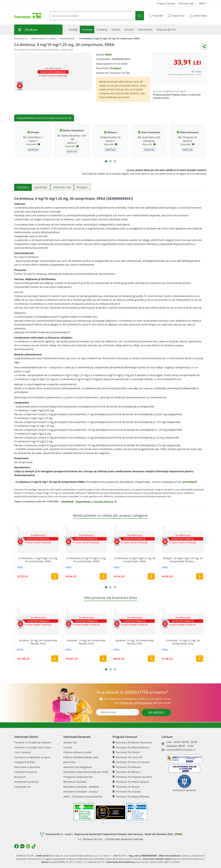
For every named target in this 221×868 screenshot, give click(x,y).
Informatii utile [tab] (62, 187)
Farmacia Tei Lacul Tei (127, 757)
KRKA (108, 54)
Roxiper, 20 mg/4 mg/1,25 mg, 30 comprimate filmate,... (183, 560)
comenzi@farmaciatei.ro (181, 750)
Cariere (68, 747)
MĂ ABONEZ (156, 713)
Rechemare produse (26, 782)
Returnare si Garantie (27, 767)
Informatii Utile (186, 3)
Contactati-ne (22, 787)
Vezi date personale (142, 703)
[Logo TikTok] (34, 846)
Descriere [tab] (23, 187)
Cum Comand (22, 752)
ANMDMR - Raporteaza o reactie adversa (89, 502)
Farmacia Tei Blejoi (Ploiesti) (131, 796)
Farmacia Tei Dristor (126, 752)
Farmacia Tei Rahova (127, 767)
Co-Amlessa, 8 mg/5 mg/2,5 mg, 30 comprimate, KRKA (134, 560)
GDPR (202, 3)
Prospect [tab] (82, 187)
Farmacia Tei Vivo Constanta (131, 762)
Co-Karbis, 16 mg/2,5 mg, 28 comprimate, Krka (183, 642)
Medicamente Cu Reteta (44, 38)
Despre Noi (70, 742)
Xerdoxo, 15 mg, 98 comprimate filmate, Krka (86, 642)
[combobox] (92, 16)
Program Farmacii (166, 3)
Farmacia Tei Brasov (126, 787)
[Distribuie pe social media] (204, 47)
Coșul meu (176, 15)
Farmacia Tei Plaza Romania (131, 747)
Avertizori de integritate (78, 767)
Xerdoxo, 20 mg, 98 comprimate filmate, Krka (38, 642)
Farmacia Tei (21, 38)
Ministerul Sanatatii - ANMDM (81, 787)
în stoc (198, 72)
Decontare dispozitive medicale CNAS (86, 772)
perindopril (190, 482)
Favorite (156, 16)
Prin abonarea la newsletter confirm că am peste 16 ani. (137, 699)
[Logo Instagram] (28, 846)
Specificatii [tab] (41, 187)
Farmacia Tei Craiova (127, 791)
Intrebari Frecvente (26, 772)
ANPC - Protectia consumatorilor (83, 796)
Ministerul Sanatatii (75, 782)
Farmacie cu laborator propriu (32, 757)
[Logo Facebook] (16, 846)
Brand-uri (20, 777)
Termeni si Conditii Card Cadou (33, 747)
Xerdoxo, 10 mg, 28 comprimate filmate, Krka (134, 642)
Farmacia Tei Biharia (126, 772)
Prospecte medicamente (78, 777)
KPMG (178, 834)
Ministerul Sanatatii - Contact (81, 791)
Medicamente (67, 38)
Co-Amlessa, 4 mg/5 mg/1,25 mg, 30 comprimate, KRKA (38, 560)
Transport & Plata (25, 762)
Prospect (116, 68)
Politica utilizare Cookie (77, 752)
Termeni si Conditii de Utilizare (33, 742)
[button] (106, 161)
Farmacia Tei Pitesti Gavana (131, 782)
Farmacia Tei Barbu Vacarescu (132, 742)
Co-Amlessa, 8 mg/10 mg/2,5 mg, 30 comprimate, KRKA (86, 560)
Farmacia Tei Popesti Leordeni (132, 777)
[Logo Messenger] (22, 846)
